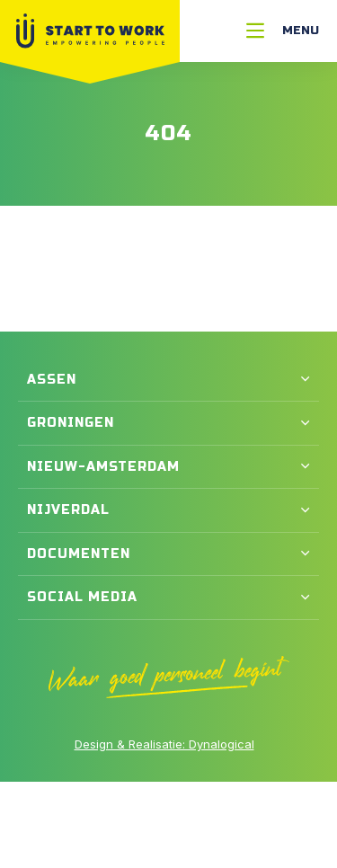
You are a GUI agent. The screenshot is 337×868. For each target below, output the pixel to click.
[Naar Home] (90, 31)
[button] (168, 380)
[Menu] (283, 31)
